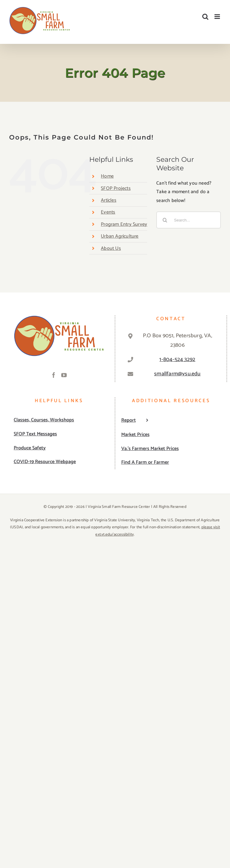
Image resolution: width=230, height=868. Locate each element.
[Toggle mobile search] (205, 17)
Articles (109, 200)
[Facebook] (54, 375)
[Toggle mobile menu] (218, 17)
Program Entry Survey (124, 224)
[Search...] (189, 220)
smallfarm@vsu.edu (177, 374)
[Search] (165, 220)
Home (107, 176)
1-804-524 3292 (177, 360)
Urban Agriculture (120, 236)
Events (108, 212)
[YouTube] (64, 375)
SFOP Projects (116, 188)
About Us (111, 248)
